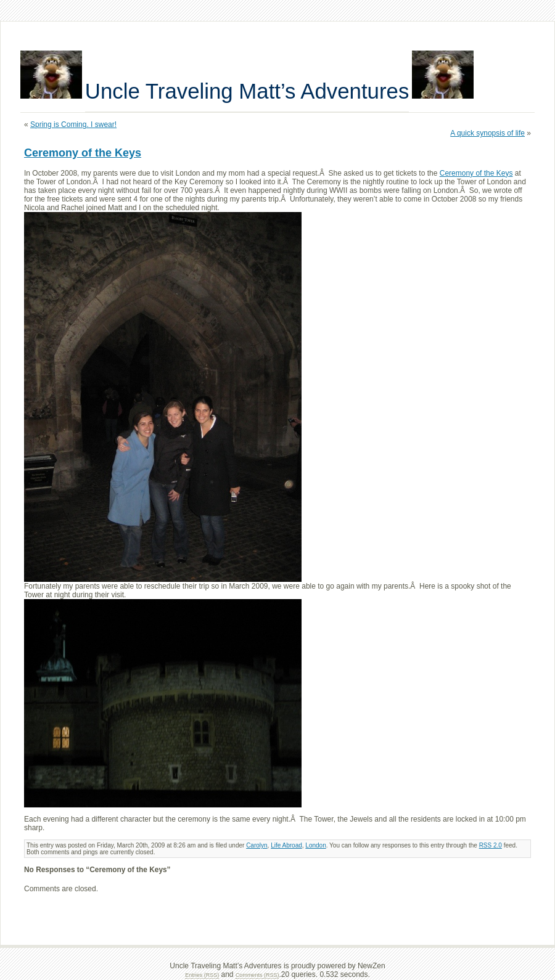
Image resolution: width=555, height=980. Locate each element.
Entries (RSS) (202, 975)
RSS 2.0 (491, 845)
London (315, 845)
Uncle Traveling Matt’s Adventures (247, 91)
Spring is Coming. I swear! (73, 125)
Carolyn (257, 845)
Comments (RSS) (257, 975)
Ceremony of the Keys (83, 153)
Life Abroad (286, 845)
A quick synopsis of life (487, 133)
